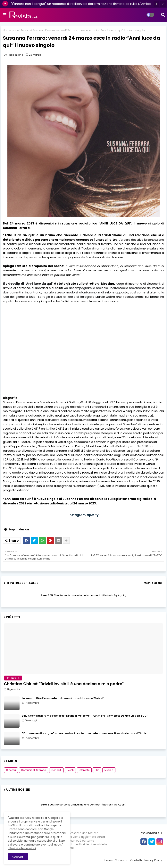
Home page (11, 30)
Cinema (11, 770)
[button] (156, 4)
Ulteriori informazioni (22, 848)
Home (109, 860)
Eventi (70, 770)
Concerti (56, 770)
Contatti (136, 860)
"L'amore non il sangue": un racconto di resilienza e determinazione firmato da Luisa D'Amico (81, 4)
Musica (26, 30)
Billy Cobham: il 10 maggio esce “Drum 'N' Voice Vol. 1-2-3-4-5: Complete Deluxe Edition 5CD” (85, 716)
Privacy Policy (153, 860)
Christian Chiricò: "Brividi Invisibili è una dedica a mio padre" (64, 684)
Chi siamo (121, 860)
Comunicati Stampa (34, 770)
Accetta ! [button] (18, 857)
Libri (97, 770)
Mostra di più (153, 583)
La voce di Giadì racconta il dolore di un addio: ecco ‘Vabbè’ (63, 698)
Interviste (84, 770)
